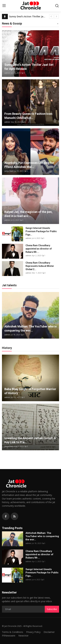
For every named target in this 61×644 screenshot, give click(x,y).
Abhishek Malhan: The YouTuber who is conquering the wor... (30, 328)
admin (7, 73)
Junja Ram (9, 171)
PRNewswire (9, 636)
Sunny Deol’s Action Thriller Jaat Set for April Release (28, 16)
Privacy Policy (33, 632)
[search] (57, 6)
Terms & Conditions (13, 632)
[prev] (51, 17)
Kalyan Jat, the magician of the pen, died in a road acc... (28, 214)
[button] (58, 24)
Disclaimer (49, 632)
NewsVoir (23, 636)
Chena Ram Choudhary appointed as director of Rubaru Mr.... (39, 249)
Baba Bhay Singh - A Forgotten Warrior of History (30, 391)
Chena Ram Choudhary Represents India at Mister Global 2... (40, 266)
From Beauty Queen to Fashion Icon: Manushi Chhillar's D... (29, 116)
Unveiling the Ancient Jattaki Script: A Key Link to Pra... (30, 440)
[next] (56, 17)
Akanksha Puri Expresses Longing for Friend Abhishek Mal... (29, 165)
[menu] (4, 6)
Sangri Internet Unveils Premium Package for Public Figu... (41, 231)
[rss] (14, 516)
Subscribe (52, 609)
